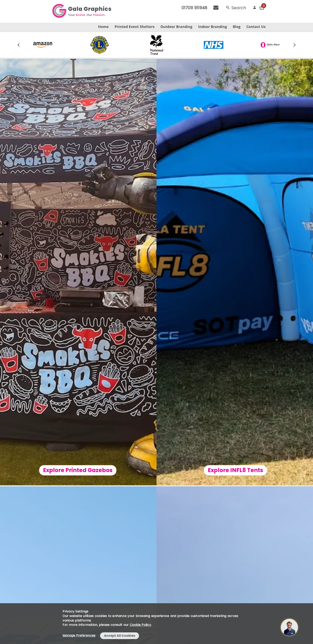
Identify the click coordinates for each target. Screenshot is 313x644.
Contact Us (256, 27)
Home (103, 27)
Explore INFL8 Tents (243, 470)
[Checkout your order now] (262, 7)
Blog (237, 27)
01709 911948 (194, 8)
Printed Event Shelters (135, 27)
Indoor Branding (213, 27)
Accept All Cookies (120, 636)
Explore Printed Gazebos (70, 470)
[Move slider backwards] (18, 45)
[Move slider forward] (295, 45)
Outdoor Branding (176, 27)
